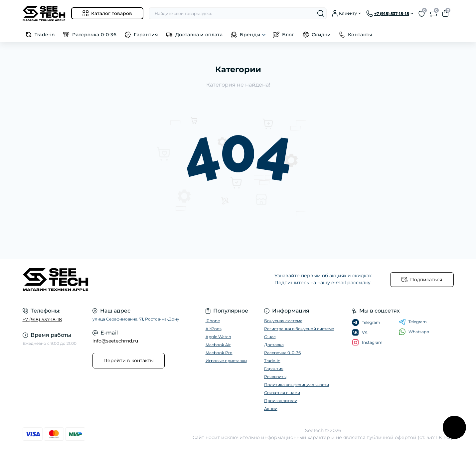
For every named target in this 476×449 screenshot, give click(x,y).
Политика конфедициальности (297, 385)
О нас (270, 337)
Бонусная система (283, 321)
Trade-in (45, 35)
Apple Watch (218, 337)
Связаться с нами (282, 393)
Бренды (250, 35)
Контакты (360, 35)
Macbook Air (218, 345)
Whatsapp (414, 332)
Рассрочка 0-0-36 (94, 35)
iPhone (213, 321)
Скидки (321, 35)
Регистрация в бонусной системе (299, 329)
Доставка (274, 345)
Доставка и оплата (199, 35)
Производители (281, 401)
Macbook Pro (219, 353)
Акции (271, 409)
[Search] (321, 13)
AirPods (214, 329)
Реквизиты (275, 377)
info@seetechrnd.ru (115, 341)
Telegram (413, 322)
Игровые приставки (226, 361)
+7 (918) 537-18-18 (42, 320)
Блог (288, 35)
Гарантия (146, 35)
